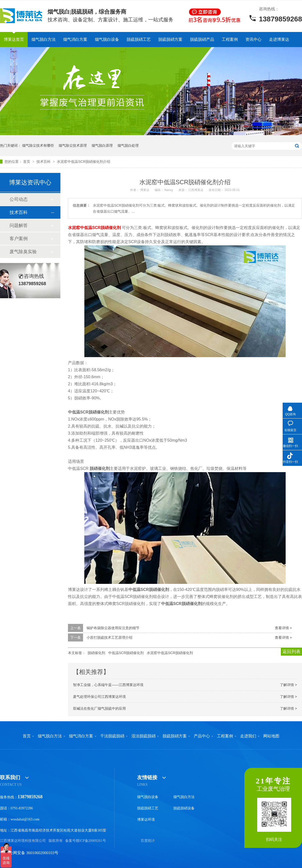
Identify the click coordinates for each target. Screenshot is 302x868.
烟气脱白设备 (107, 39)
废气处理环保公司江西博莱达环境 (99, 697)
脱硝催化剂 (96, 653)
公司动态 (19, 199)
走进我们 (248, 736)
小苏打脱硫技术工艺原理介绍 (109, 637)
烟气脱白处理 (128, 145)
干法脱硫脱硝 (112, 736)
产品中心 (202, 736)
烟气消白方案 (75, 39)
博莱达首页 (14, 39)
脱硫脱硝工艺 (139, 39)
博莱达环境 (146, 820)
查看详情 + (283, 628)
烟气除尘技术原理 (73, 145)
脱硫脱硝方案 (170, 39)
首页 (27, 162)
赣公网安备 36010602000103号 (29, 853)
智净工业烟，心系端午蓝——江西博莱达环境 (108, 685)
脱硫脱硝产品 (202, 39)
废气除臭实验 (23, 252)
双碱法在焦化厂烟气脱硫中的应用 (99, 708)
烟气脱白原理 (102, 145)
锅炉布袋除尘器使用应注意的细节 (113, 628)
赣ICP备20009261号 (91, 841)
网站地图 (271, 736)
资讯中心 (253, 39)
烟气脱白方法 (44, 39)
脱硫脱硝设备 (184, 808)
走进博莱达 (279, 39)
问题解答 (19, 225)
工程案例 (230, 39)
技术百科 (44, 162)
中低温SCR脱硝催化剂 (126, 653)
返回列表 (291, 652)
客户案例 (19, 239)
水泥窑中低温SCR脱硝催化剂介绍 (84, 162)
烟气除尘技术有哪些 (38, 145)
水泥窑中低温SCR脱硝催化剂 (170, 653)
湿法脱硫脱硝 (143, 736)
